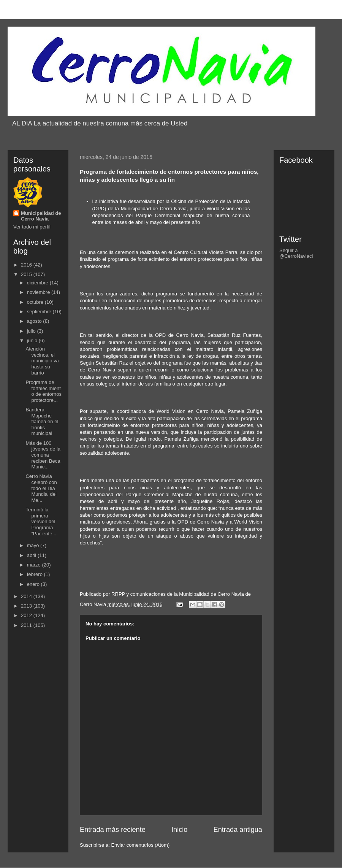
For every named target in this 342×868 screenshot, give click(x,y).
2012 (27, 615)
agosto (35, 321)
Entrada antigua (238, 830)
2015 (27, 274)
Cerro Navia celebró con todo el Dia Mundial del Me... (41, 488)
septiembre (40, 312)
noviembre (39, 292)
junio (33, 340)
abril (32, 555)
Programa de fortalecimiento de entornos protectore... (44, 391)
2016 (27, 265)
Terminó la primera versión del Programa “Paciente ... (41, 521)
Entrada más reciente (113, 830)
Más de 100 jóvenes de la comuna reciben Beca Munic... (43, 455)
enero (34, 584)
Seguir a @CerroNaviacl (296, 253)
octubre (36, 302)
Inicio (179, 830)
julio (32, 331)
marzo (35, 565)
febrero (36, 574)
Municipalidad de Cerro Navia (41, 216)
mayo (34, 545)
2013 (27, 606)
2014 (27, 596)
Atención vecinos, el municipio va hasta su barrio (42, 361)
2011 (27, 625)
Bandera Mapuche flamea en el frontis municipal (42, 421)
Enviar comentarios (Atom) (140, 845)
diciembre (38, 283)
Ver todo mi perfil (32, 227)
